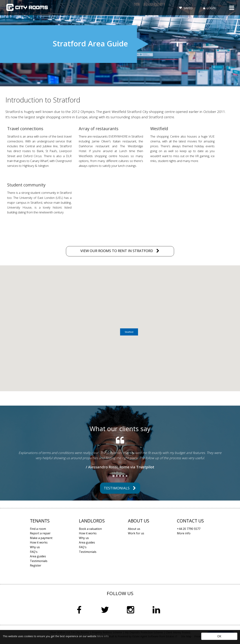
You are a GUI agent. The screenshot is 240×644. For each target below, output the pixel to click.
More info (103, 636)
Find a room (38, 529)
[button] (129, 332)
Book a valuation (90, 529)
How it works (39, 542)
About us (134, 529)
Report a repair (40, 533)
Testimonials (117, 488)
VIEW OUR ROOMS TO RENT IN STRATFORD (117, 251)
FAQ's (34, 552)
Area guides (38, 556)
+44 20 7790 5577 (189, 529)
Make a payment (41, 538)
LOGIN (209, 8)
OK (219, 636)
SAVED (186, 7)
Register (36, 565)
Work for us (136, 533)
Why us (35, 547)
